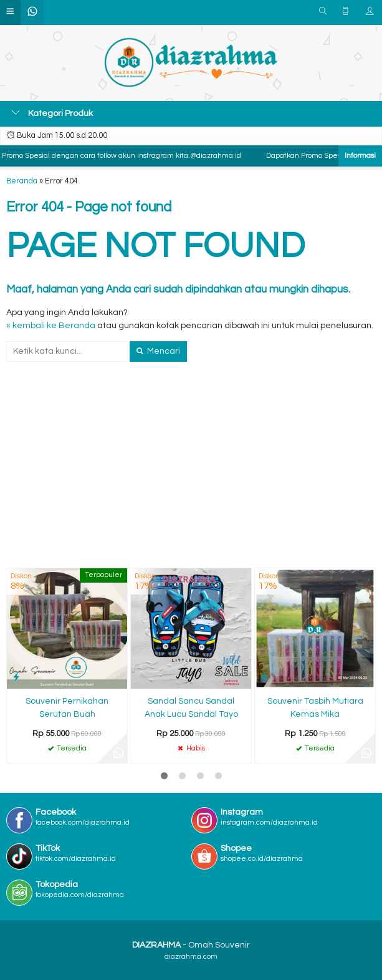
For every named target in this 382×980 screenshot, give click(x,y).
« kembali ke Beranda (51, 326)
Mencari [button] (158, 351)
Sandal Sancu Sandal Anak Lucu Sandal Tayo (191, 708)
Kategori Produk (52, 113)
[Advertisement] (191, 474)
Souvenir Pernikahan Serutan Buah (67, 708)
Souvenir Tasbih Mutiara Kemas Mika (315, 708)
